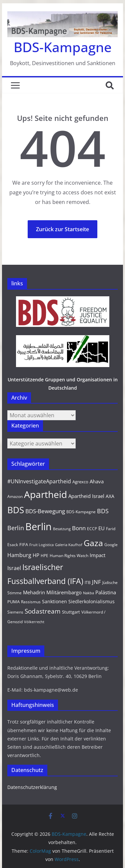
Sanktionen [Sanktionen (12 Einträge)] (54, 601)
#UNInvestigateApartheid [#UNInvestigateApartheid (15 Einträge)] (39, 481)
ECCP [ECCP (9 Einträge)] (92, 529)
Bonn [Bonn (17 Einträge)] (79, 528)
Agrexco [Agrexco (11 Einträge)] (80, 482)
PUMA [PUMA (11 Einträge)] (13, 602)
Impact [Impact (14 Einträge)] (97, 555)
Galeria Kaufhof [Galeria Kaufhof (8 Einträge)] (69, 545)
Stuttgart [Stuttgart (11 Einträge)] (71, 612)
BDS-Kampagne (63, 47)
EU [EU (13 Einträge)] (101, 528)
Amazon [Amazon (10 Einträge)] (15, 496)
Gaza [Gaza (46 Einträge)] (93, 543)
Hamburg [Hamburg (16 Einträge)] (19, 555)
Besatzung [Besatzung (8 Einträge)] (62, 529)
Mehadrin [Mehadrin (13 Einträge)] (34, 592)
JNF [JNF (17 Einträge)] (96, 582)
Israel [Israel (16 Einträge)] (14, 568)
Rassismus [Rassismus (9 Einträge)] (31, 602)
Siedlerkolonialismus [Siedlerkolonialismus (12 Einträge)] (91, 601)
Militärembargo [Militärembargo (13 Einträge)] (64, 592)
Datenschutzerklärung (32, 787)
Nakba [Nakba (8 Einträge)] (88, 593)
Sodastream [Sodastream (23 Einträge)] (43, 611)
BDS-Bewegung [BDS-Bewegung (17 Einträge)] (45, 511)
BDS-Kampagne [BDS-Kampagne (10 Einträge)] (81, 512)
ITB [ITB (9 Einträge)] (88, 582)
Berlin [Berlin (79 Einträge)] (38, 527)
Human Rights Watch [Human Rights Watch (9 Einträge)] (69, 556)
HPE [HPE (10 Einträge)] (44, 556)
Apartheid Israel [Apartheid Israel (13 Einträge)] (86, 496)
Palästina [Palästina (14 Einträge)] (106, 592)
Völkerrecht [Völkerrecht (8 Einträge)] (34, 622)
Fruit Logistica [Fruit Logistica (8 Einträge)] (41, 545)
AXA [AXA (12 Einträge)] (110, 496)
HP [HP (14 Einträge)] (36, 555)
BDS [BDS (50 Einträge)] (16, 510)
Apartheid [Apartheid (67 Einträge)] (45, 494)
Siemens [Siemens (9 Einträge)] (15, 612)
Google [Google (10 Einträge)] (111, 545)
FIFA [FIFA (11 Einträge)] (24, 544)
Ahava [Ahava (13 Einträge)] (97, 481)
